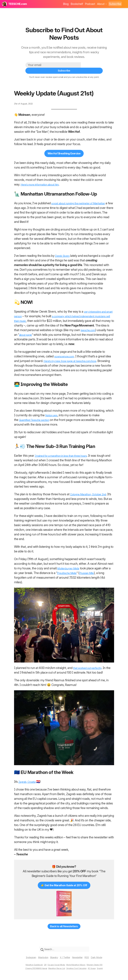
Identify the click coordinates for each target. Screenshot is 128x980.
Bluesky (53, 959)
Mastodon (39, 959)
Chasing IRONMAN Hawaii (31, 970)
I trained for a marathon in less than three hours (66, 455)
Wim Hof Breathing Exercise (64, 148)
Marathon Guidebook (28, 966)
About (102, 4)
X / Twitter (66, 959)
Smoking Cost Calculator (79, 970)
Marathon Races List (56, 970)
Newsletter (80, 959)
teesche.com (29, 329)
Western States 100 (100, 966)
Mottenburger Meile (70, 567)
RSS (92, 959)
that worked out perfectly (90, 667)
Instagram (25, 959)
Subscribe (115, 4)
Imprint (107, 970)
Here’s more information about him (44, 179)
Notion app (53, 414)
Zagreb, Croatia (29, 781)
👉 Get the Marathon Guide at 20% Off (64, 885)
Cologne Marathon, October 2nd (92, 493)
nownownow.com (66, 355)
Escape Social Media (55, 966)
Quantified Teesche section (37, 419)
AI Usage (98, 970)
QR (42, 966)
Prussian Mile (93, 572)
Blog (66, 4)
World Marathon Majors (78, 966)
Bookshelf (77, 4)
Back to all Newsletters (64, 927)
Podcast (90, 4)
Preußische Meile (71, 572)
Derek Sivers (63, 250)
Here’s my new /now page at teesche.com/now (80, 360)
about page (69, 329)
